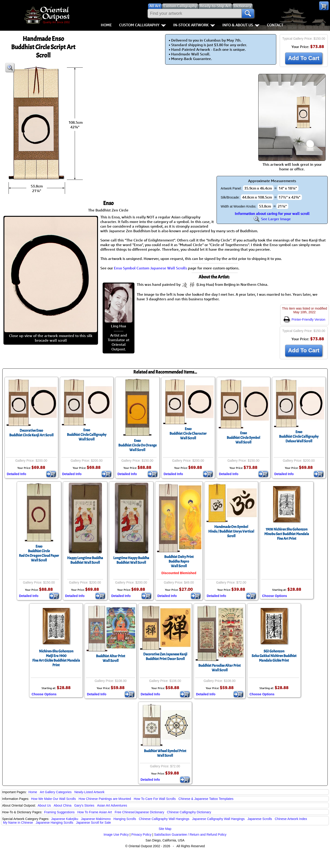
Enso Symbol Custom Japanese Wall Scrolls (150, 268)
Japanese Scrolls (260, 819)
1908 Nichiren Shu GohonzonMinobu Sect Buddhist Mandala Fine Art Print (287, 534)
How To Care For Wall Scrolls (155, 799)
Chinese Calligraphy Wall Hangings (164, 819)
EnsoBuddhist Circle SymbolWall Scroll (243, 438)
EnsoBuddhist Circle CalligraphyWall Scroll (87, 435)
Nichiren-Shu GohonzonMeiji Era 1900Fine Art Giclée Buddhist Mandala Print (56, 658)
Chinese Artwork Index (291, 819)
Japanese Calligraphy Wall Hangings (218, 819)
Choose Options (275, 596)
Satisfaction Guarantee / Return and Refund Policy (190, 835)
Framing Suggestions (59, 812)
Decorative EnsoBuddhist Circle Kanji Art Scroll (31, 433)
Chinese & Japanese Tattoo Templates (206, 799)
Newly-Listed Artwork (89, 792)
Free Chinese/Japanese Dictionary (139, 812)
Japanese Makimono (96, 819)
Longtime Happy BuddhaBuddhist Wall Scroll (131, 560)
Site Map (165, 829)
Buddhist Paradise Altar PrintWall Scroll (220, 668)
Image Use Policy (116, 835)
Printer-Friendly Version (304, 319)
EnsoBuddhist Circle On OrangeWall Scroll (137, 445)
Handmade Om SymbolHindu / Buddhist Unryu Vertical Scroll (231, 531)
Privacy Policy (141, 835)
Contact (275, 25)
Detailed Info (17, 474)
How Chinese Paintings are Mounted (105, 799)
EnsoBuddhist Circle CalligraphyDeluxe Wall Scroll (299, 437)
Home (106, 25)
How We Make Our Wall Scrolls (53, 799)
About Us (44, 805)
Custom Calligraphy (142, 25)
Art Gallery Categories (56, 792)
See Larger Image (272, 219)
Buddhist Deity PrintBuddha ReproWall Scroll (179, 561)
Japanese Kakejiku (65, 819)
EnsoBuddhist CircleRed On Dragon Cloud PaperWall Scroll (39, 553)
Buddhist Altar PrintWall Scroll (111, 658)
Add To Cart (304, 58)
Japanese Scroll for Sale (93, 823)
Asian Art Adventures (112, 805)
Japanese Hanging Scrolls (55, 823)
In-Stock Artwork (194, 25)
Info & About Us (241, 25)
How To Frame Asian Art (95, 812)
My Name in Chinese (18, 823)
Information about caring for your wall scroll (272, 214)
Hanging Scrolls (125, 819)
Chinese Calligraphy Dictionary (189, 812)
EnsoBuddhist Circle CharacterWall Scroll (188, 434)
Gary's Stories (84, 805)
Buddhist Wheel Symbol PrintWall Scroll (165, 753)
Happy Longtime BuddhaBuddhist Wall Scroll (85, 560)
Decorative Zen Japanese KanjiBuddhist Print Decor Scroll (165, 657)
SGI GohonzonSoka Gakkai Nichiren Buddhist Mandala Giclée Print (274, 656)
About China (63, 805)
